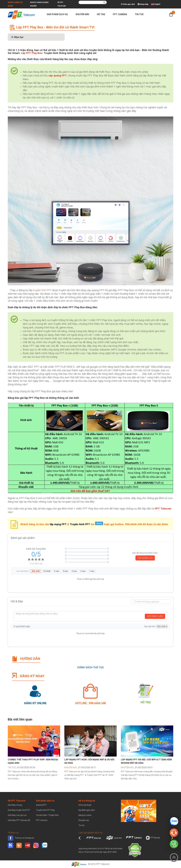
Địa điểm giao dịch (87, 810)
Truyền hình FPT (80, 524)
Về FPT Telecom (62, 4)
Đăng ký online (85, 815)
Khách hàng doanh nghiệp (39, 4)
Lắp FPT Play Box (31, 53)
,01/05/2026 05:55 (21, 767)
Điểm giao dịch (128, 4)
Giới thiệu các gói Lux (17, 815)
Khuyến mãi (84, 14)
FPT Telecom (103, 864)
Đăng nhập (143, 4)
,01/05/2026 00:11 (80, 767)
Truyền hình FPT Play (45, 810)
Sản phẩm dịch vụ (58, 14)
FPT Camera (121, 14)
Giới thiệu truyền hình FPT (19, 810)
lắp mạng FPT (58, 524)
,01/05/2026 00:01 (137, 767)
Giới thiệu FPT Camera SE (19, 820)
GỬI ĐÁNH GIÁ (145, 558)
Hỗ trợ (102, 14)
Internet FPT (41, 805)
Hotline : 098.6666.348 (90, 703)
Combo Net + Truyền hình (47, 815)
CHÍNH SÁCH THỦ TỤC (90, 667)
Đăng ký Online (35, 703)
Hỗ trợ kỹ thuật (85, 805)
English (157, 4)
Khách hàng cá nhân (15, 4)
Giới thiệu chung (15, 805)
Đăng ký (99, 523)
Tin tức (141, 14)
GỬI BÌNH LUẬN (155, 616)
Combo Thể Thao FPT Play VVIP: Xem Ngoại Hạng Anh (33, 761)
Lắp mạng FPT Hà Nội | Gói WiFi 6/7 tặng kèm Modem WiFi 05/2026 (146, 761)
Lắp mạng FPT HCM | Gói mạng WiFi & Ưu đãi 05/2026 (89, 761)
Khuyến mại (84, 820)
